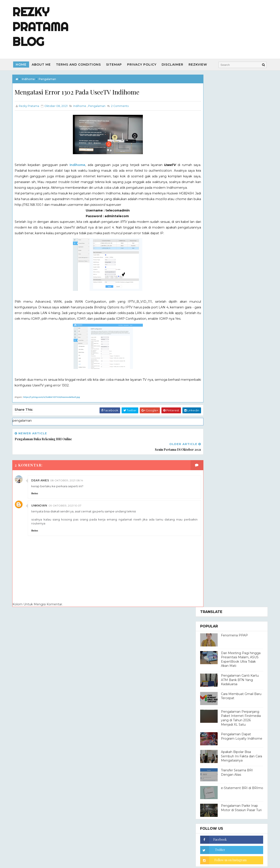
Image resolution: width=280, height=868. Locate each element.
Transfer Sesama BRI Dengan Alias (235, 240)
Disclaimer (175, 65)
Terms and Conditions (81, 65)
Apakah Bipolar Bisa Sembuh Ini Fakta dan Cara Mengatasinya (240, 224)
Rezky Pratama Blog (42, 27)
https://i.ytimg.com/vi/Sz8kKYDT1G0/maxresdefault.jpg (53, 415)
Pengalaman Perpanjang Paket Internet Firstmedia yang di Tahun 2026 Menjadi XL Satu (239, 186)
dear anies (42, 487)
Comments (121, 106)
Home (23, 65)
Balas (37, 500)
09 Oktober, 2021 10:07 (67, 512)
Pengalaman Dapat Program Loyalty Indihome (240, 204)
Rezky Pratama (230, 427)
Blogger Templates (179, 767)
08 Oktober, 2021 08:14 (69, 487)
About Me (43, 65)
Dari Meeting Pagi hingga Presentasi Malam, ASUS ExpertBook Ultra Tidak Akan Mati (239, 127)
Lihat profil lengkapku (215, 456)
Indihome (77, 165)
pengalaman (49, 79)
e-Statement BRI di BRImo (240, 256)
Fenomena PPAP (232, 103)
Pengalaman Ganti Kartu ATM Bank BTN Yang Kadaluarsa (238, 148)
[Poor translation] (16, 803)
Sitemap (116, 65)
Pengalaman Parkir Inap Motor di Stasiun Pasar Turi (239, 276)
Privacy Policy (144, 65)
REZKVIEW (200, 65)
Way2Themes (129, 767)
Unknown (41, 512)
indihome (30, 79)
